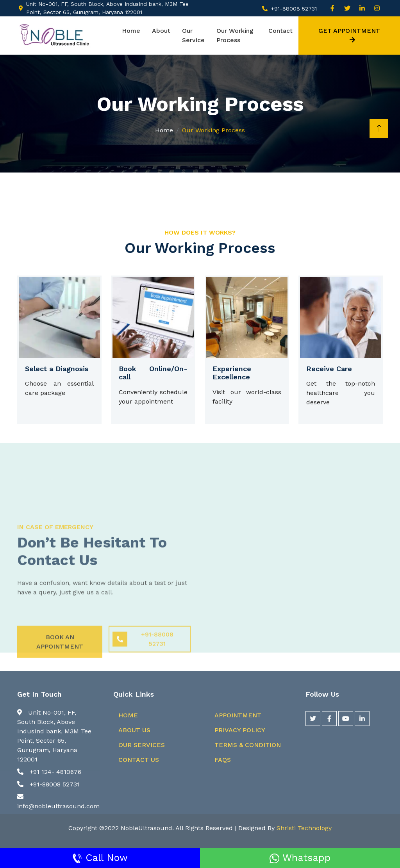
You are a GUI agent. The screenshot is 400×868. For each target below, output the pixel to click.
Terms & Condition (248, 745)
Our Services (142, 745)
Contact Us (139, 760)
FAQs (223, 760)
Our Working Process (235, 35)
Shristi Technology (304, 828)
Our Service (193, 35)
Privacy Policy (240, 730)
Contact (280, 31)
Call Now (100, 858)
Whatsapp (300, 858)
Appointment (238, 715)
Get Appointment (349, 35)
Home (131, 31)
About (161, 31)
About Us (134, 730)
